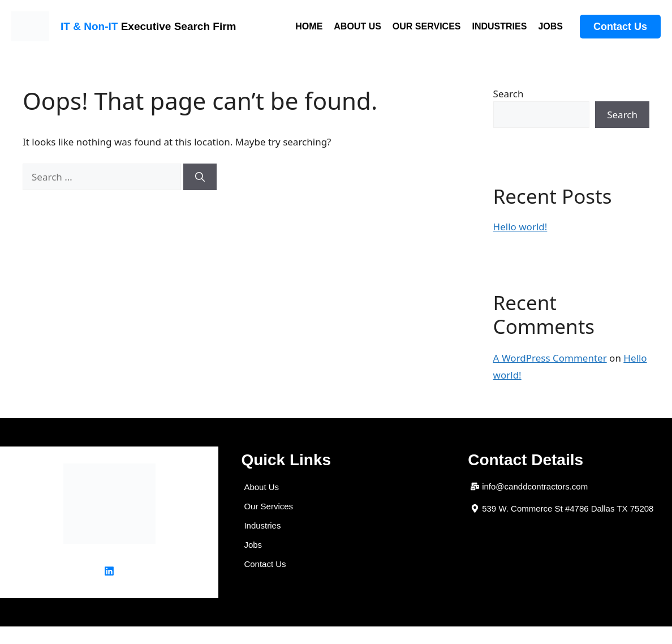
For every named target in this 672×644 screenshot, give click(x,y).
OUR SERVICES (427, 26)
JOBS (550, 26)
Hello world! (520, 227)
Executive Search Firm (148, 26)
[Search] (200, 177)
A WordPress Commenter (550, 358)
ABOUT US (357, 26)
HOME (309, 26)
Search (509, 94)
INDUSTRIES (499, 26)
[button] (562, 508)
